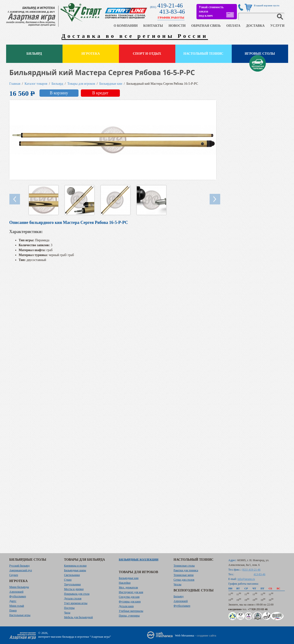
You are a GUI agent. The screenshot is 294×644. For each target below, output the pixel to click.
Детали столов (73, 598)
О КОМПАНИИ (126, 26)
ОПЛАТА (233, 26)
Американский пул (21, 570)
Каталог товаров (36, 84)
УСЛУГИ (277, 26)
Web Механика (185, 635)
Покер (13, 610)
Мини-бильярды (19, 587)
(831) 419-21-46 (251, 570)
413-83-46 (172, 12)
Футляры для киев (130, 602)
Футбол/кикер (18, 596)
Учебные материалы (131, 611)
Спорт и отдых (147, 54)
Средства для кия (129, 597)
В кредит (100, 93)
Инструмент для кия (131, 592)
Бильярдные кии (111, 84)
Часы (67, 613)
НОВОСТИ (177, 26)
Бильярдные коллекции (139, 560)
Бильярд (34, 54)
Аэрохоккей (16, 592)
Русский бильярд (20, 566)
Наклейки (125, 583)
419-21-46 (170, 6)
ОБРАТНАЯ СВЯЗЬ (206, 26)
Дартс (13, 601)
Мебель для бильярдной (78, 617)
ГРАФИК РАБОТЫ (171, 17)
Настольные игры (20, 615)
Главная (15, 84)
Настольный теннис (204, 54)
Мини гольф (17, 606)
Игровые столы (260, 54)
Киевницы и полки (75, 566)
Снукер (14, 575)
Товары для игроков (81, 84)
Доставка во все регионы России (135, 36)
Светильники (72, 575)
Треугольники (73, 584)
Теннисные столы (184, 566)
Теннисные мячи (184, 575)
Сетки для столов (184, 580)
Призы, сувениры (129, 616)
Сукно (68, 580)
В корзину (59, 93)
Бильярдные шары (75, 570)
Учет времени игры (76, 603)
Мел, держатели (129, 587)
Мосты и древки (74, 589)
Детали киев (126, 606)
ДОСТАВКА (255, 26)
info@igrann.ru (246, 579)
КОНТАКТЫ (153, 26)
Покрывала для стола (77, 594)
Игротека (90, 54)
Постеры (69, 608)
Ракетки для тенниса (186, 570)
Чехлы (178, 584)
